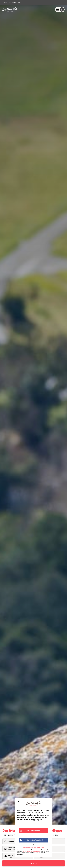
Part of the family (13, 3)
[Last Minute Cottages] (10, 9)
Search (33, 863)
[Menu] (60, 9)
